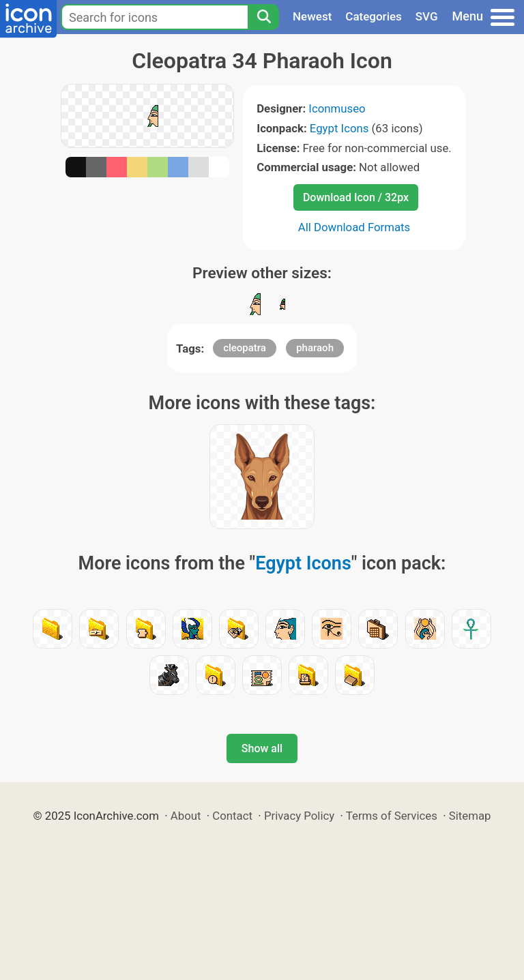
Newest (312, 16)
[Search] (263, 17)
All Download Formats (354, 227)
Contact (232, 816)
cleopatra (245, 348)
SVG (427, 16)
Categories (374, 16)
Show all (262, 748)
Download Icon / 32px (356, 197)
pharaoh (315, 348)
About (186, 816)
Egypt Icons (339, 128)
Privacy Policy (299, 816)
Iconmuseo (337, 108)
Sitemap (470, 816)
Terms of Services (392, 816)
